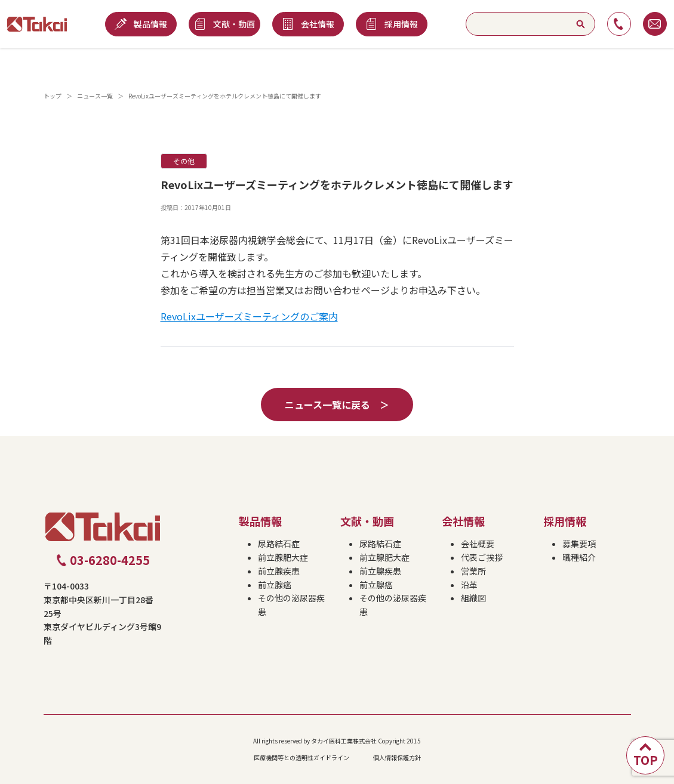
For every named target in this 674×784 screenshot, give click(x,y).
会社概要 (478, 544)
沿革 (469, 585)
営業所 (473, 571)
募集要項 (579, 544)
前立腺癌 (275, 585)
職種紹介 (579, 557)
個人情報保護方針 (397, 757)
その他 (184, 161)
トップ (53, 96)
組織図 (473, 598)
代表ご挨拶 (482, 557)
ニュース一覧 (95, 96)
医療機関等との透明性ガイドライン (301, 757)
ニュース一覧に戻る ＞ (337, 405)
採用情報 (565, 521)
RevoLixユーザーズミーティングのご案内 (249, 316)
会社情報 (463, 521)
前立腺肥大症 (283, 557)
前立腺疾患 (279, 571)
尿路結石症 (279, 544)
